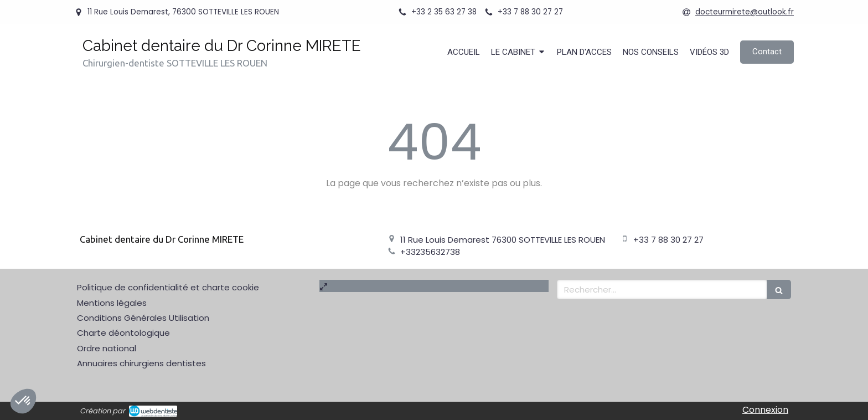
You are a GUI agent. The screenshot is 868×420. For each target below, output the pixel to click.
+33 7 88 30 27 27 (668, 240)
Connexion (765, 410)
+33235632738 (430, 252)
